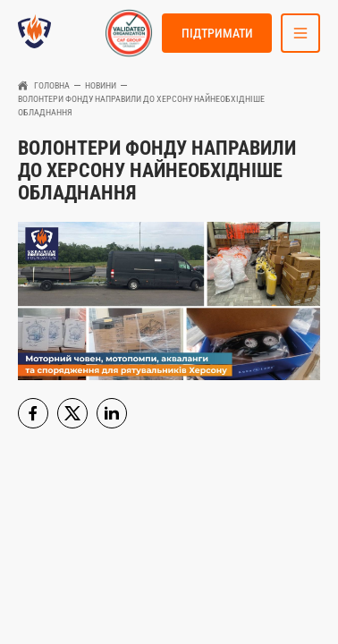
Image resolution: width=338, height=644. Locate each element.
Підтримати (217, 33)
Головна (52, 85)
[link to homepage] (34, 33)
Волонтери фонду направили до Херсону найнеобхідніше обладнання (141, 106)
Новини (101, 85)
